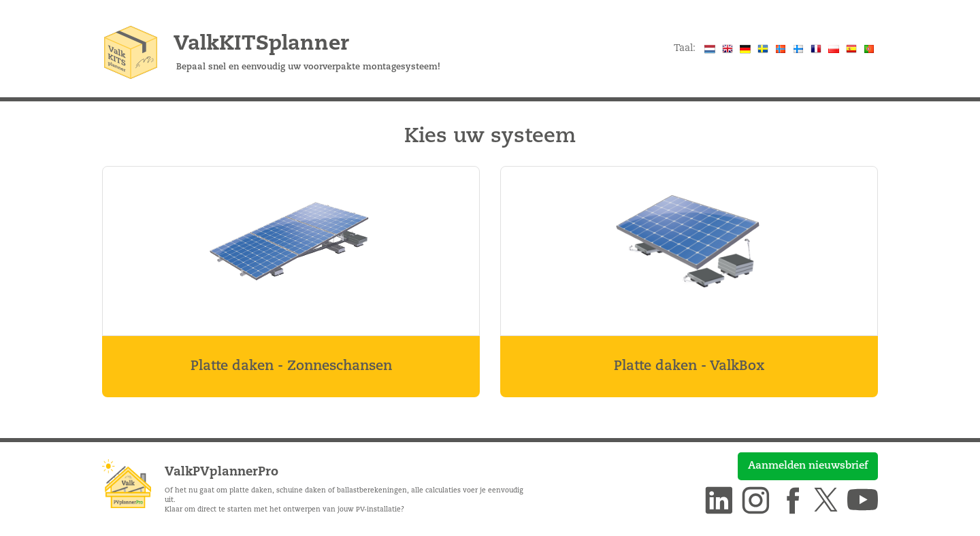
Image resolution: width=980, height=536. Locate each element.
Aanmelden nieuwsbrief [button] (808, 466)
